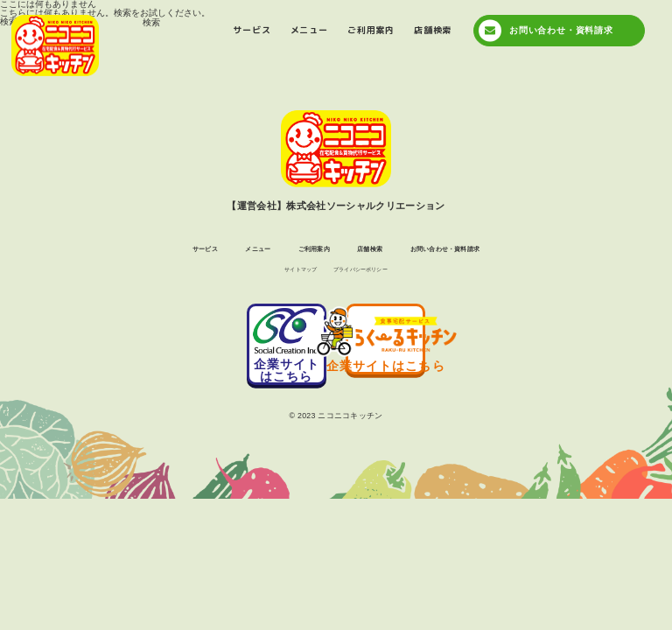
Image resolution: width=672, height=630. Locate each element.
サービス (252, 30)
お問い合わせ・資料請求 (561, 30)
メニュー (309, 30)
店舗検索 (433, 30)
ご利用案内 (371, 30)
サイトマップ (287, 275)
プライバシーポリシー (369, 275)
